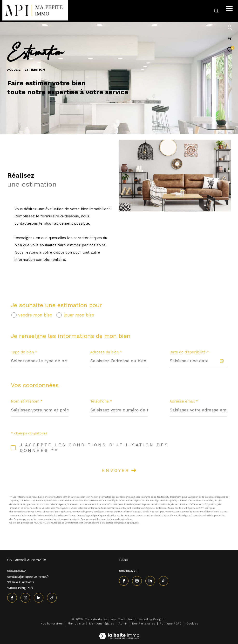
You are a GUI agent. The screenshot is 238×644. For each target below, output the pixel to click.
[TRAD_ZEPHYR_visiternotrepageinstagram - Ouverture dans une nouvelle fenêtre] (25, 598)
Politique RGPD (171, 624)
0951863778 (128, 571)
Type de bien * (24, 352)
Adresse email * (184, 401)
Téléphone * (101, 401)
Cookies (192, 624)
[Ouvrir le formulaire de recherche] (203, 11)
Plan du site (77, 624)
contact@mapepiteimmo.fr (28, 577)
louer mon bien (79, 315)
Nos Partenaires (144, 624)
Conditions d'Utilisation (101, 523)
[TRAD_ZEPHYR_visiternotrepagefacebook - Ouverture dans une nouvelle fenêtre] (12, 598)
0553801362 (17, 571)
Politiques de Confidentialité (65, 523)
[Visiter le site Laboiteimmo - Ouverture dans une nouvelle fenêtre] (119, 633)
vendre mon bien (35, 315)
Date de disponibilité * (189, 352)
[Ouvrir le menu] (229, 8)
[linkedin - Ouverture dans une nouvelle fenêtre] (39, 598)
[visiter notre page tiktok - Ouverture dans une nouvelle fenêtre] (52, 598)
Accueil (14, 70)
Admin (124, 624)
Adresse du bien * (106, 352)
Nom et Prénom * (27, 401)
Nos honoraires (52, 624)
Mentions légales (102, 624)
